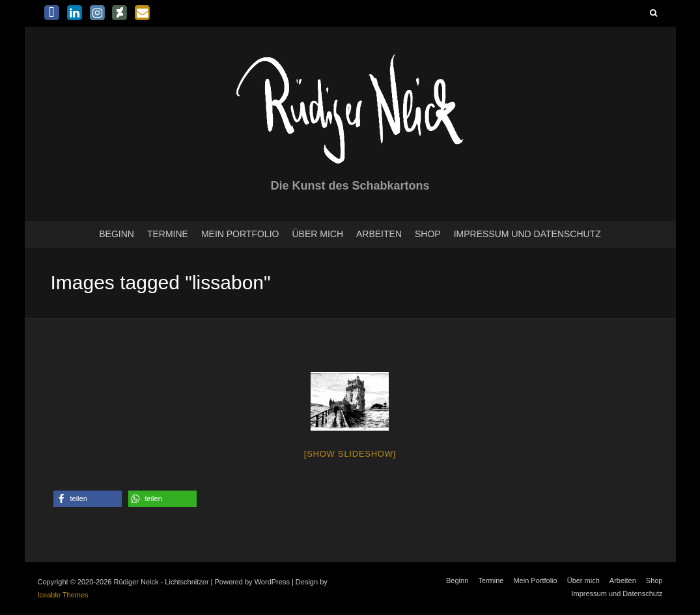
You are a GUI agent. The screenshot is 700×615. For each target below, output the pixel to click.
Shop (428, 234)
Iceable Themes (63, 595)
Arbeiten (379, 234)
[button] (88, 499)
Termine (168, 234)
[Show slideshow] (350, 454)
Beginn (117, 234)
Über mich (317, 234)
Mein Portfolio (240, 234)
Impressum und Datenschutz (527, 234)
